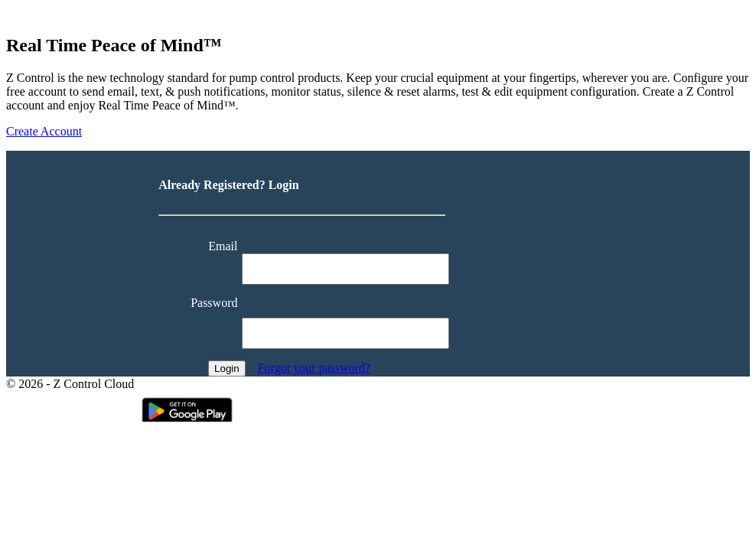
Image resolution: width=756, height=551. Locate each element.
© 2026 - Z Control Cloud (70, 384)
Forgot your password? (314, 368)
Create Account (44, 131)
